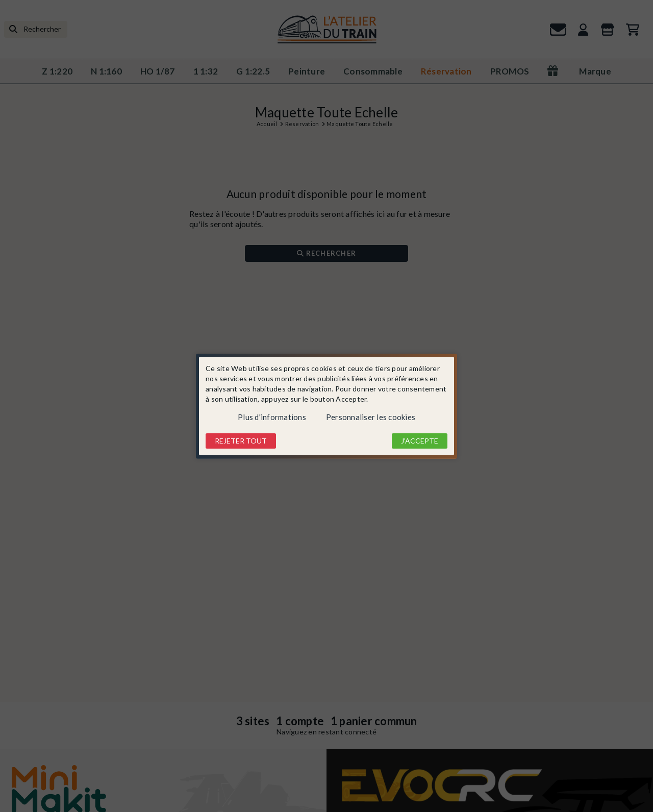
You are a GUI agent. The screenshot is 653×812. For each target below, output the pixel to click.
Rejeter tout (241, 441)
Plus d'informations (272, 417)
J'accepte (420, 441)
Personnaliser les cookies (371, 417)
